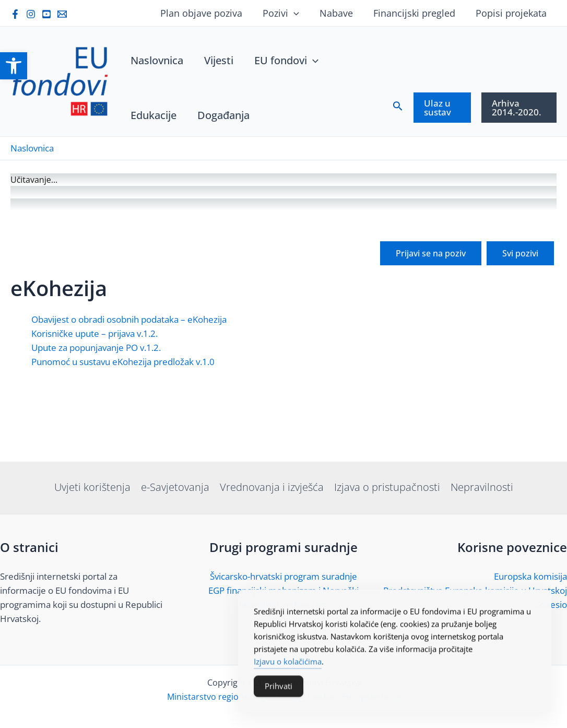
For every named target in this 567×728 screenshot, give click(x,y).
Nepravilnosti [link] (482, 487)
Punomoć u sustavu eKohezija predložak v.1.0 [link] (123, 440)
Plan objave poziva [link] (208, 13)
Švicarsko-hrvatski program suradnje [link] (284, 576)
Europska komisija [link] (530, 576)
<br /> (284, 270)
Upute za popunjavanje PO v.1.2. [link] (96, 426)
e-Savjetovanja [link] (175, 487)
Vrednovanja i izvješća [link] (272, 487)
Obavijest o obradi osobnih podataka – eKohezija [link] (129, 398)
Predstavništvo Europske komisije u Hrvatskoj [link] (475, 590)
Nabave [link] (340, 13)
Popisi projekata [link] (512, 13)
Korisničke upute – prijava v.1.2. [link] (95, 412)
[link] (14, 66)
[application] (299, 13)
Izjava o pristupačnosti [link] (387, 487)
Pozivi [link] (286, 13)
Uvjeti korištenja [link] (92, 487)
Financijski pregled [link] (416, 13)
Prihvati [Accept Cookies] (279, 689)
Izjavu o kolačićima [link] (288, 665)
